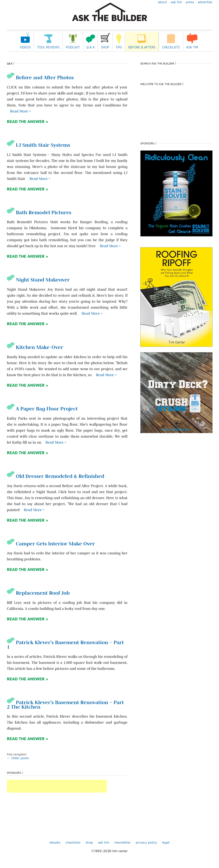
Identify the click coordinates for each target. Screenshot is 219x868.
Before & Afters (142, 47)
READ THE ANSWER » (27, 121)
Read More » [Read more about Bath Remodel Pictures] (110, 246)
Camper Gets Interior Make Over (51, 544)
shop (89, 842)
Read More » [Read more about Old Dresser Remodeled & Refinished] (34, 510)
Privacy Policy (146, 842)
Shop (105, 47)
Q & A (91, 47)
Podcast (73, 47)
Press (190, 2)
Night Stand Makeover (38, 280)
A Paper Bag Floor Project (42, 409)
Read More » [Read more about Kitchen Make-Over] (106, 375)
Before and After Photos (40, 77)
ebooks (55, 842)
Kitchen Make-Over (35, 347)
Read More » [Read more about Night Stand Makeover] (92, 313)
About (162, 2)
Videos (25, 47)
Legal (166, 842)
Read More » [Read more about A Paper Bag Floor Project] (56, 442)
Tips (119, 47)
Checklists (171, 47)
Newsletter (122, 842)
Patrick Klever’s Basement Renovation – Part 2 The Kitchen (65, 705)
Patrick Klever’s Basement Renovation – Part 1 (65, 645)
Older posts (18, 758)
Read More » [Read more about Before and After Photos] (20, 111)
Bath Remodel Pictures (39, 212)
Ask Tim (176, 2)
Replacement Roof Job (38, 593)
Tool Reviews (48, 47)
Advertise (205, 2)
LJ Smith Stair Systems (38, 145)
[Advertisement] (57, 786)
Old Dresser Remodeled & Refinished (55, 476)
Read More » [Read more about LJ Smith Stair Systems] (40, 179)
